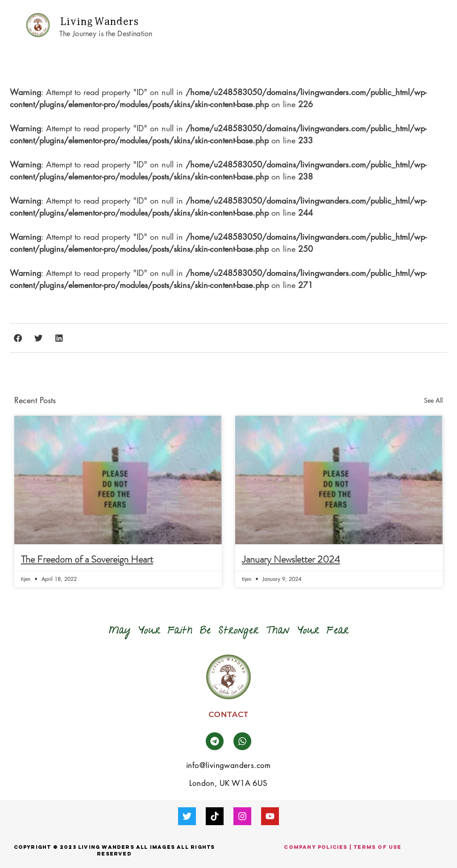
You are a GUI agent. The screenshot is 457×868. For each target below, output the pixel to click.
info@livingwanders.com (228, 765)
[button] (432, 25)
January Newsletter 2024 (291, 559)
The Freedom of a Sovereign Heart (87, 559)
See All (433, 400)
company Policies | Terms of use (343, 847)
